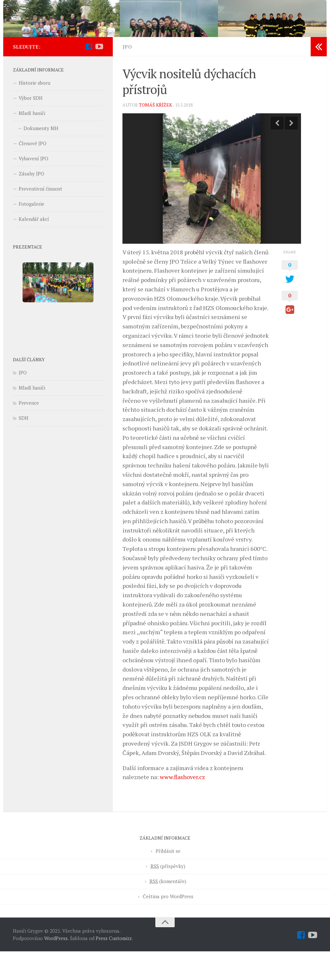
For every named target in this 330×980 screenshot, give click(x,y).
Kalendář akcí (34, 248)
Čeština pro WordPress (168, 925)
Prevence (29, 431)
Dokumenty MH (41, 157)
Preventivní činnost (40, 217)
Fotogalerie (31, 232)
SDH (24, 447)
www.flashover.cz (182, 806)
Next (291, 151)
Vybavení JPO (34, 187)
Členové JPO (33, 172)
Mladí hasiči (32, 142)
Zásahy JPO (31, 202)
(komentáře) (168, 910)
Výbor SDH (31, 127)
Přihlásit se (168, 880)
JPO (127, 75)
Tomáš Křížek (155, 133)
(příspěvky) (168, 895)
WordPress (56, 966)
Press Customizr (114, 966)
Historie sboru (34, 111)
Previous (277, 151)
